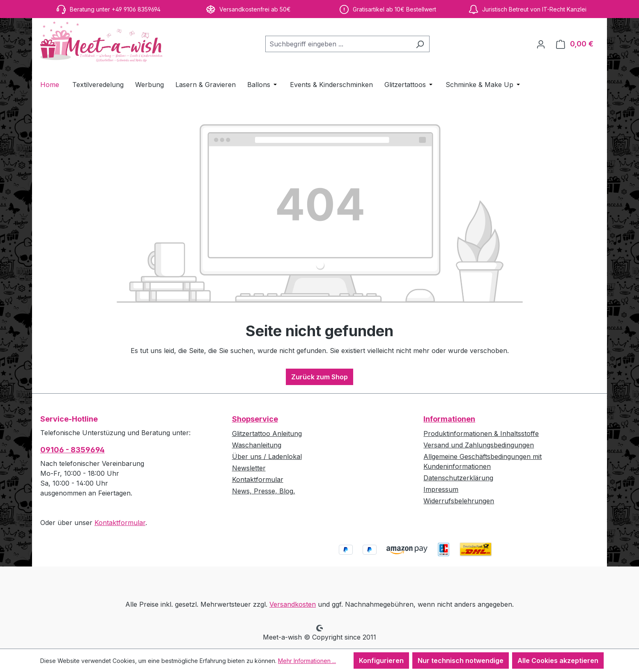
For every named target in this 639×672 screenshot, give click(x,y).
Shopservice (255, 419)
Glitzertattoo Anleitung (267, 433)
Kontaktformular (120, 523)
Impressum (441, 489)
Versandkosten (293, 604)
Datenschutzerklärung (458, 478)
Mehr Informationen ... (307, 661)
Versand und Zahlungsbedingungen (479, 445)
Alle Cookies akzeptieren (558, 661)
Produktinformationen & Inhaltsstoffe (481, 433)
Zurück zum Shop (319, 377)
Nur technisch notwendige (461, 661)
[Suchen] (420, 44)
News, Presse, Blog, (264, 491)
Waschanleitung (257, 445)
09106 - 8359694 (72, 450)
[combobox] (338, 44)
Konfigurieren (381, 661)
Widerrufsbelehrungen (459, 501)
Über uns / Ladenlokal (267, 456)
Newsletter (249, 468)
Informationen (449, 419)
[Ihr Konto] (541, 44)
